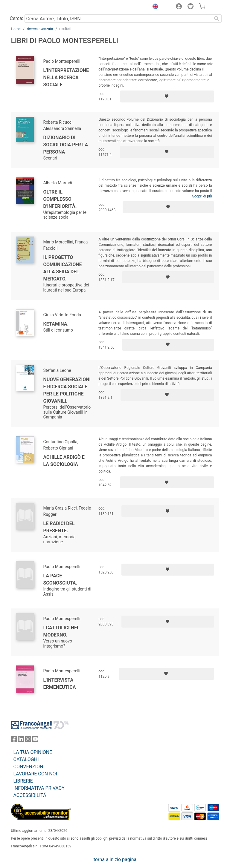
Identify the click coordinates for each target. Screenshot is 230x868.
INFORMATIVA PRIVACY (39, 788)
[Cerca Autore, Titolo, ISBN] (118, 19)
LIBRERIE (23, 781)
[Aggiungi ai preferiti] (167, 96)
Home (16, 29)
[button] (154, 7)
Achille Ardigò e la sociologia (64, 461)
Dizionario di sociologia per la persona (66, 145)
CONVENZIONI (29, 767)
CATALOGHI (26, 759)
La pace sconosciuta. (60, 579)
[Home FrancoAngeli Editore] (31, 7)
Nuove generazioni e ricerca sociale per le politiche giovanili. (67, 390)
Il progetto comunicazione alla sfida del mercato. (63, 268)
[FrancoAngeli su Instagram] (28, 740)
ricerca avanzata (40, 29)
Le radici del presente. (59, 527)
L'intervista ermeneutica (60, 684)
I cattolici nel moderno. (61, 631)
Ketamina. (56, 324)
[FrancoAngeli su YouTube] (35, 740)
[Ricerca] (217, 19)
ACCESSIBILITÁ (30, 795)
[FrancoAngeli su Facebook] (14, 740)
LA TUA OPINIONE (33, 752)
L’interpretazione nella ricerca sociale (66, 78)
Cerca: (17, 18)
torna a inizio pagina (115, 859)
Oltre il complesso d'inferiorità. (60, 199)
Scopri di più (202, 196)
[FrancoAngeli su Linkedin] (21, 740)
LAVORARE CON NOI (35, 774)
